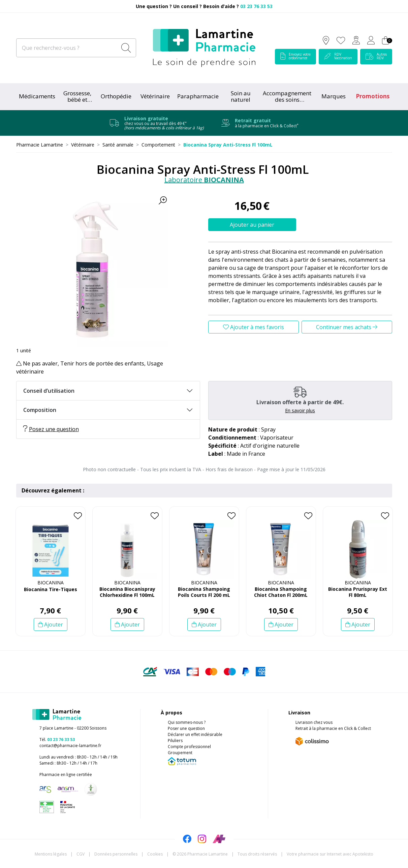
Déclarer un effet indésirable (195, 734)
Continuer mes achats (347, 327)
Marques (334, 96)
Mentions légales (51, 854)
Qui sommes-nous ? (187, 722)
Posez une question (51, 429)
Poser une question (186, 728)
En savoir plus (300, 410)
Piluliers (175, 741)
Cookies (155, 854)
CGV (81, 854)
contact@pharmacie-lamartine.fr (70, 746)
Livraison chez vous (314, 722)
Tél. (57, 740)
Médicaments (37, 96)
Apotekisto (330, 854)
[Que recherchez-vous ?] (67, 48)
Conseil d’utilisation (49, 391)
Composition (40, 410)
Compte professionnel (189, 747)
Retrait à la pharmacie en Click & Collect (333, 728)
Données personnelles (116, 854)
